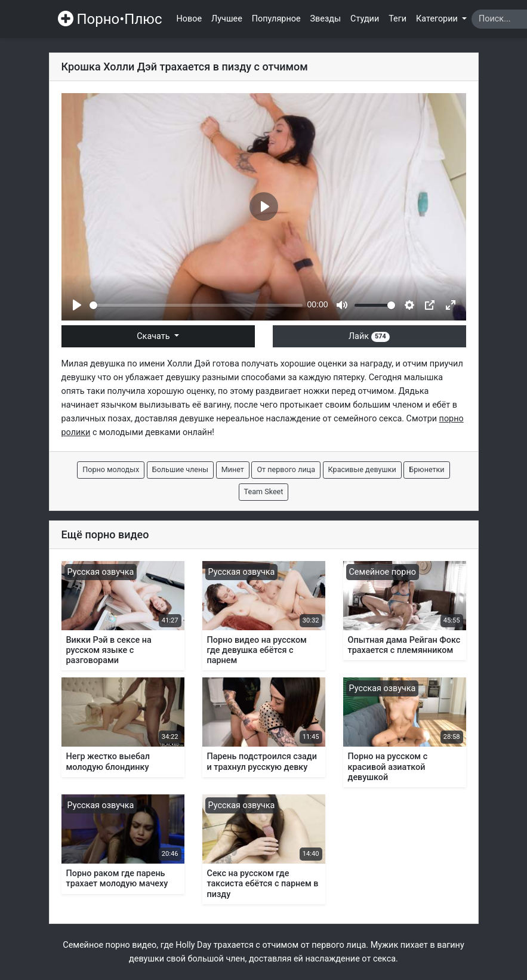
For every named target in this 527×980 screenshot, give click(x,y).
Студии (365, 19)
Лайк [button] (369, 336)
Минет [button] (233, 469)
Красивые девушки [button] (362, 469)
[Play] (77, 305)
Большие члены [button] (180, 469)
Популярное (276, 19)
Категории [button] (438, 19)
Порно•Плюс (110, 19)
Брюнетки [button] (426, 469)
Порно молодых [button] (111, 469)
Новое (189, 19)
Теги (397, 19)
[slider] (196, 305)
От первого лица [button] (286, 469)
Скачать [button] (154, 336)
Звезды (326, 19)
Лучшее (227, 19)
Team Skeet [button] (264, 491)
